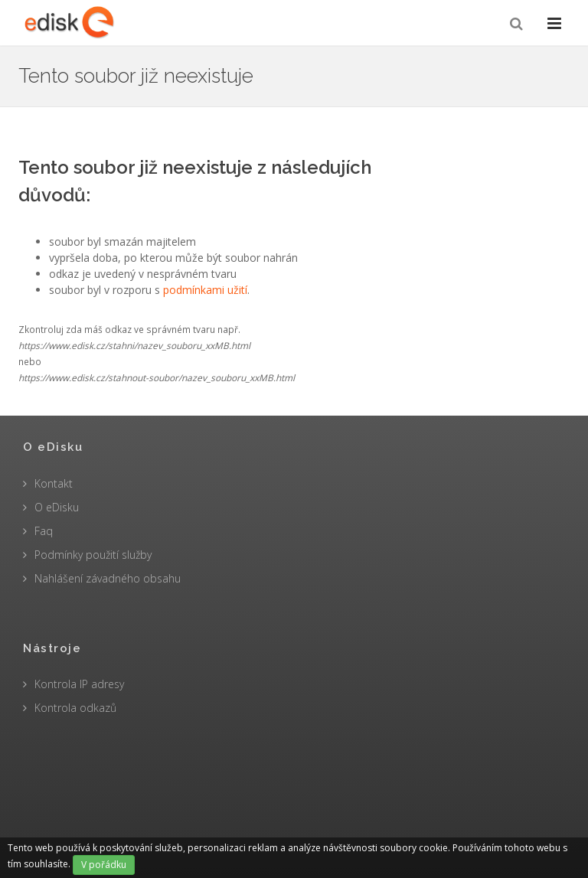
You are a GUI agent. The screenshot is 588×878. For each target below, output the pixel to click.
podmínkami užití (205, 290)
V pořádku (104, 865)
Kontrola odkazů (75, 708)
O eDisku (57, 507)
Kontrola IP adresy (79, 684)
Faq (44, 531)
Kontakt (54, 483)
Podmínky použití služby (93, 555)
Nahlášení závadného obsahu (108, 578)
